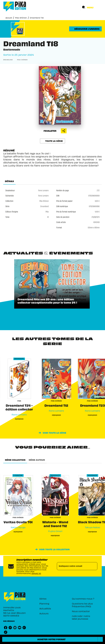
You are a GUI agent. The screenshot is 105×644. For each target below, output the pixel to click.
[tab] (9, 181)
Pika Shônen (21, 18)
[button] (85, 29)
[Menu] (91, 7)
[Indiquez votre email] (74, 566)
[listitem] (6, 628)
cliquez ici (36, 573)
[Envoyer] (94, 566)
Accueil (9, 18)
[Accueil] (15, 7)
